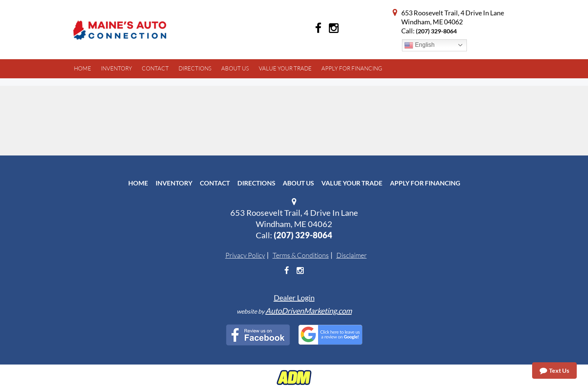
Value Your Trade (352, 183)
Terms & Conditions (301, 255)
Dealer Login (294, 297)
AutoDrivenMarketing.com (309, 311)
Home (138, 183)
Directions (256, 183)
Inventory (174, 183)
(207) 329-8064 (436, 31)
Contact (215, 183)
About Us (298, 183)
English (419, 45)
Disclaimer (352, 255)
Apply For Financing (425, 183)
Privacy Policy (245, 255)
